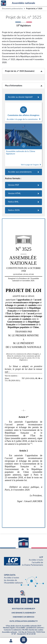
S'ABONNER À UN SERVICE (23, 617)
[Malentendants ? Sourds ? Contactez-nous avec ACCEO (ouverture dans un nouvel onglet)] (22, 593)
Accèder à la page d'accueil (4, 3)
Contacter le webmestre (13, 630)
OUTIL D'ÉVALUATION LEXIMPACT (23, 621)
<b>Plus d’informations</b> (23, 86)
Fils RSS (25, 630)
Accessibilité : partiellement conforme (30, 628)
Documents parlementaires (12, 9)
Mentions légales (9, 628)
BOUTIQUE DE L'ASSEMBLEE (23, 609)
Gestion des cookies (36, 630)
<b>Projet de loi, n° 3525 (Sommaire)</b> (24, 71)
